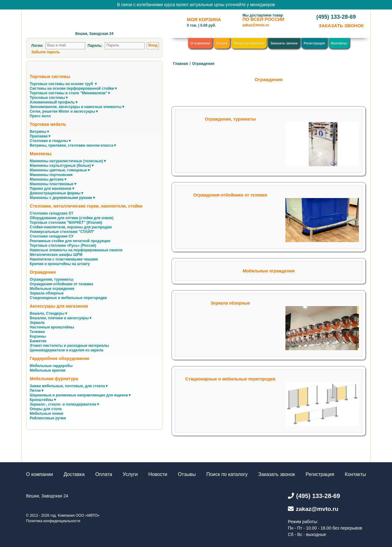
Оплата (104, 474)
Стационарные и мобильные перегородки (230, 379)
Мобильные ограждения (269, 271)
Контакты (339, 43)
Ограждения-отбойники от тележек (230, 195)
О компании (200, 43)
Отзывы (187, 474)
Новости (158, 474)
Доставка (74, 474)
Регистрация (314, 43)
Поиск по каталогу (249, 43)
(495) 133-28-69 (336, 17)
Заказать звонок (284, 43)
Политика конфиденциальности (53, 521)
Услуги (222, 43)
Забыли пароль (45, 52)
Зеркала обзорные (230, 303)
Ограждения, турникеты (230, 119)
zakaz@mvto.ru (256, 25)
